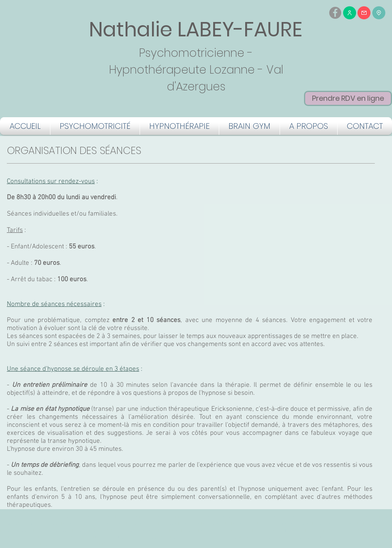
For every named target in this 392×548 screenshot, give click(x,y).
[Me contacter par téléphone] (350, 13)
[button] (95, 126)
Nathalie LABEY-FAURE (196, 30)
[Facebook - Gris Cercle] (335, 13)
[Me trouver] (379, 13)
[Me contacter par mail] (364, 13)
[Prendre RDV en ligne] (348, 98)
